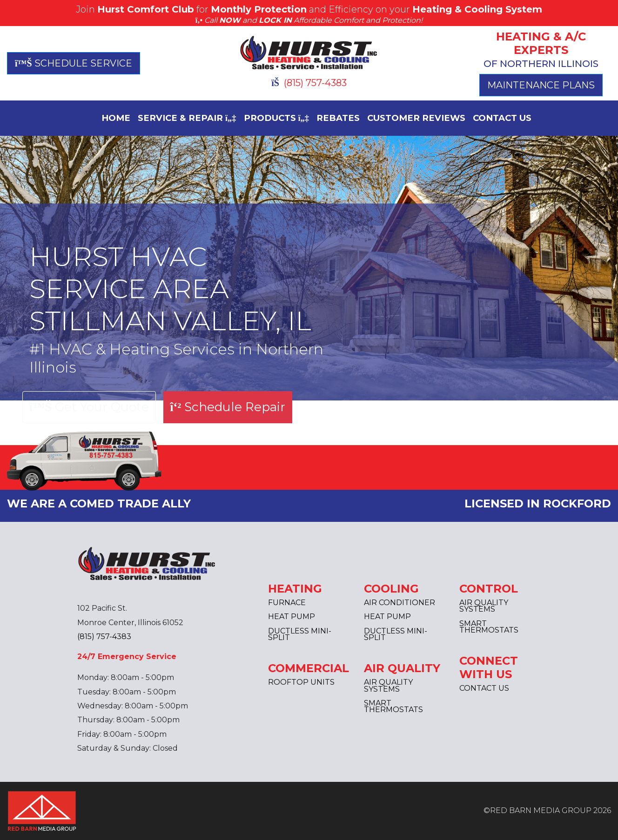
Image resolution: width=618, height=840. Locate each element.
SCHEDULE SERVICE (74, 63)
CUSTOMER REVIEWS (416, 118)
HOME (116, 118)
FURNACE (287, 603)
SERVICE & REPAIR (187, 118)
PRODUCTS (277, 118)
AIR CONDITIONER (400, 603)
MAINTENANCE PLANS (541, 85)
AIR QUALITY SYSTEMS (388, 685)
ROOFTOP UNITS (301, 682)
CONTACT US (502, 118)
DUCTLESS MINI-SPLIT (300, 634)
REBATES (338, 118)
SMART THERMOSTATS (393, 706)
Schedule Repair (228, 407)
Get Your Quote (89, 407)
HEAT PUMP (292, 617)
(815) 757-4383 (309, 83)
